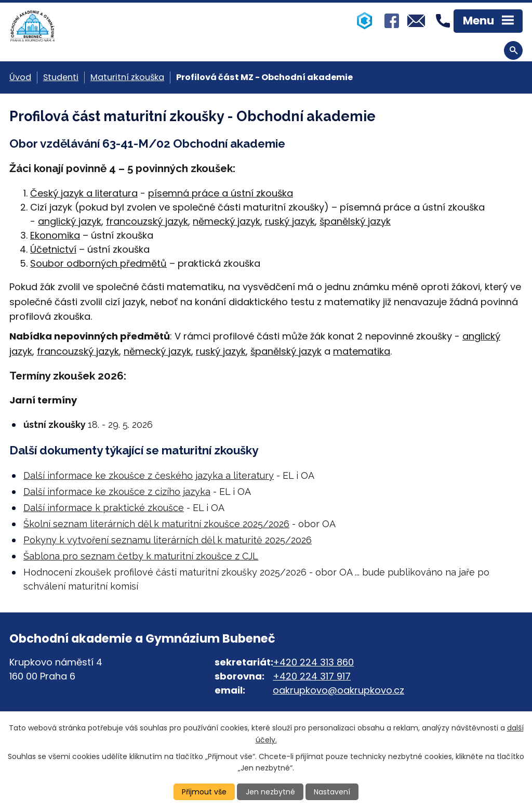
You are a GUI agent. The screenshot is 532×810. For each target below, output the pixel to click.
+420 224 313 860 (313, 662)
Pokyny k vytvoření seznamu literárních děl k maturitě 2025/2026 (168, 540)
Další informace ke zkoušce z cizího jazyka (117, 492)
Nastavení (332, 792)
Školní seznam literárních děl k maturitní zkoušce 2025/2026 (156, 524)
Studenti (61, 77)
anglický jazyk (70, 221)
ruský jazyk (290, 221)
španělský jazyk (355, 221)
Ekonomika (55, 235)
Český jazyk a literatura (84, 193)
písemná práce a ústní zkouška (221, 193)
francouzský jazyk (147, 221)
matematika (362, 351)
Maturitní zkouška (127, 77)
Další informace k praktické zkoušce (104, 508)
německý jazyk (227, 221)
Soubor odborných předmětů (98, 263)
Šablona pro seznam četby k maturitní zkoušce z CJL (141, 556)
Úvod (20, 77)
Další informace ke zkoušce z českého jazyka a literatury (149, 475)
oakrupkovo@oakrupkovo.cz (338, 690)
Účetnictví (53, 249)
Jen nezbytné (270, 792)
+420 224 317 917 (312, 676)
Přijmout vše (204, 792)
